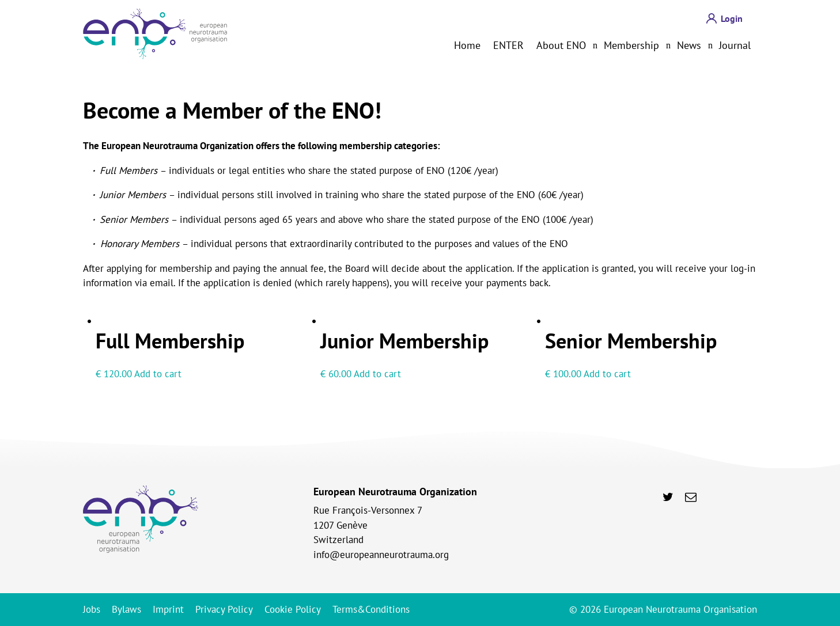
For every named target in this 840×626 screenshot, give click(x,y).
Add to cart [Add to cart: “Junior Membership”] (377, 374)
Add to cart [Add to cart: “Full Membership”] (158, 374)
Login (732, 18)
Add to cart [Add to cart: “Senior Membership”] (607, 374)
